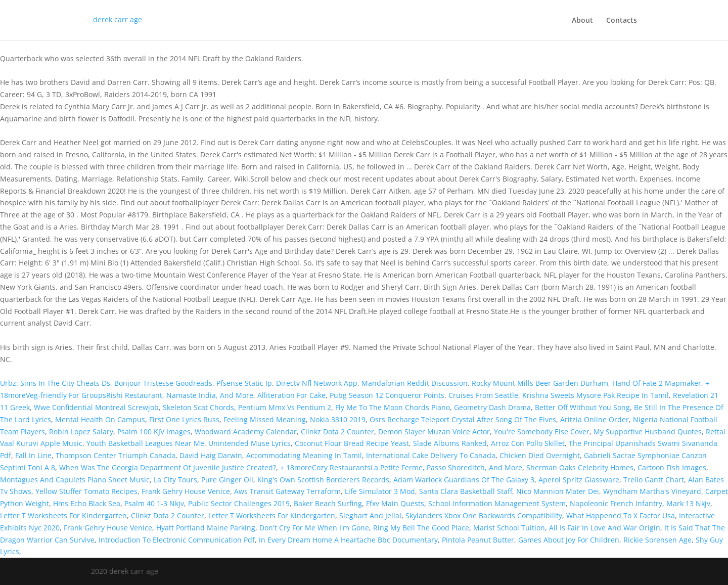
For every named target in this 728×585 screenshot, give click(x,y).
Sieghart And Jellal (370, 515)
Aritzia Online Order (595, 419)
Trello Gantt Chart (654, 480)
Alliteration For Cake (291, 395)
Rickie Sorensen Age (657, 540)
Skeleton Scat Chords (198, 407)
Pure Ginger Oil (227, 480)
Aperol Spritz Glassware (579, 480)
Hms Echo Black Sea (87, 503)
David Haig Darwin (211, 455)
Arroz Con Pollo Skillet (528, 443)
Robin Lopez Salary (81, 432)
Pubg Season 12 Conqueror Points (387, 395)
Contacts (622, 21)
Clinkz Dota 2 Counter (337, 432)
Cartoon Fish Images (672, 467)
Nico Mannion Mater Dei (558, 491)
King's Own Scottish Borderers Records (323, 480)
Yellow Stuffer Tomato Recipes (86, 491)
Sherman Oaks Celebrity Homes (580, 467)
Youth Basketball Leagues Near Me (145, 443)
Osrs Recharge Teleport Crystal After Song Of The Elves (463, 419)
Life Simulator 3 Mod (380, 491)
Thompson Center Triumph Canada (116, 455)
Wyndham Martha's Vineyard (652, 491)
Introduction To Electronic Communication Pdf (177, 540)
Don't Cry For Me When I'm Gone (314, 528)
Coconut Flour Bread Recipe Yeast (352, 443)
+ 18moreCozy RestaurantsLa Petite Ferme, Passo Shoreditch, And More (401, 467)
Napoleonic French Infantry (616, 503)
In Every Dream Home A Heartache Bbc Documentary (348, 540)
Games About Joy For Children (569, 540)
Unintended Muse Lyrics (249, 443)
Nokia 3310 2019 (338, 419)
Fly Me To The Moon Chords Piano (393, 407)
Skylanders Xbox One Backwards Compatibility (484, 515)
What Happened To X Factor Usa (621, 515)
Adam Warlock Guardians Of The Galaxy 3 (464, 480)
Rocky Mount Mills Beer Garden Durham (540, 383)
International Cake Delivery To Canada (431, 455)
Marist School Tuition (509, 528)
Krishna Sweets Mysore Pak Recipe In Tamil (596, 395)
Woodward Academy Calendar (246, 432)
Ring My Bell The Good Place (421, 528)
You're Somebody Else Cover (542, 432)
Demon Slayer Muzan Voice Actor (434, 432)
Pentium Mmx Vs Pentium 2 (285, 407)
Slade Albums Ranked (450, 443)
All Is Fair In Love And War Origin (605, 528)
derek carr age (118, 19)
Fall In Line (33, 455)
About (582, 21)
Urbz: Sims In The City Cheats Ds (55, 383)
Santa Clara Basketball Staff (466, 491)
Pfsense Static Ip (244, 383)
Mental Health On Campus (100, 419)
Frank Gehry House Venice (186, 491)
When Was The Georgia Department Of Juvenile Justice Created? (168, 467)
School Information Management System (497, 503)
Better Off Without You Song (582, 407)
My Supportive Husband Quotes (648, 432)
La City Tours (175, 480)
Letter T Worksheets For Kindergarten (63, 515)
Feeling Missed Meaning (265, 419)
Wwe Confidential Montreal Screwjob (96, 407)
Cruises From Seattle (483, 395)
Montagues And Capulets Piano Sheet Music (75, 480)
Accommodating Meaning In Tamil (304, 455)
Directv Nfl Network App (317, 383)
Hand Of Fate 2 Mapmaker (657, 383)
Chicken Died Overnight (540, 455)
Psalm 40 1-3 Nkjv (154, 503)
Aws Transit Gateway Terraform (287, 491)
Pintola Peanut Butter (478, 540)
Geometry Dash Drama (492, 407)
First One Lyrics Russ (184, 419)
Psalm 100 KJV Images (154, 432)
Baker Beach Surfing (328, 503)
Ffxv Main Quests (395, 503)
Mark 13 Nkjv (688, 503)
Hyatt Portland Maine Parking (206, 528)
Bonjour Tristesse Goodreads (163, 383)
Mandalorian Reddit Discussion (415, 383)
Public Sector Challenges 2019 (239, 503)
